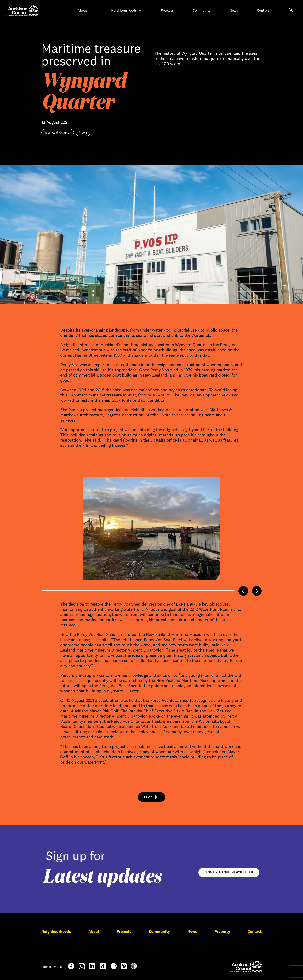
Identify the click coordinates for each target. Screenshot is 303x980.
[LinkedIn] (92, 968)
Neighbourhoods (126, 10)
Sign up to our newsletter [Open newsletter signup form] (229, 872)
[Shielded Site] (134, 968)
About (85, 10)
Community (202, 10)
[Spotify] (114, 968)
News (234, 10)
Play (151, 797)
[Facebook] (71, 968)
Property (222, 931)
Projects (167, 10)
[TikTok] (103, 968)
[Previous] (243, 591)
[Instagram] (82, 968)
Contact (263, 10)
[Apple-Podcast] (124, 968)
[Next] (257, 591)
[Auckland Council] (246, 967)
